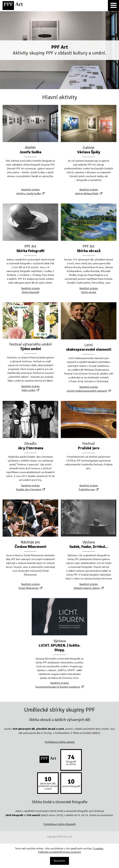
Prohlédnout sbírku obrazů (60, 742)
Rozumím (59, 861)
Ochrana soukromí (71, 852)
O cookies (98, 849)
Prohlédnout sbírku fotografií (59, 824)
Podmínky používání (49, 852)
